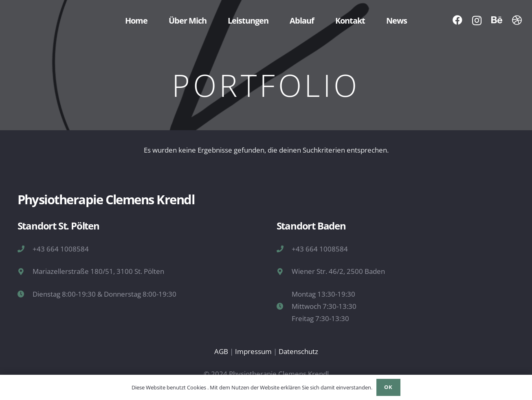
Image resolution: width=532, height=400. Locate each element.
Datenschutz (298, 351)
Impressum (253, 351)
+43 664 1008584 (61, 249)
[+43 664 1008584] (25, 249)
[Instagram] (477, 20)
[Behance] (497, 20)
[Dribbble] (517, 20)
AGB (221, 351)
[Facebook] (457, 20)
